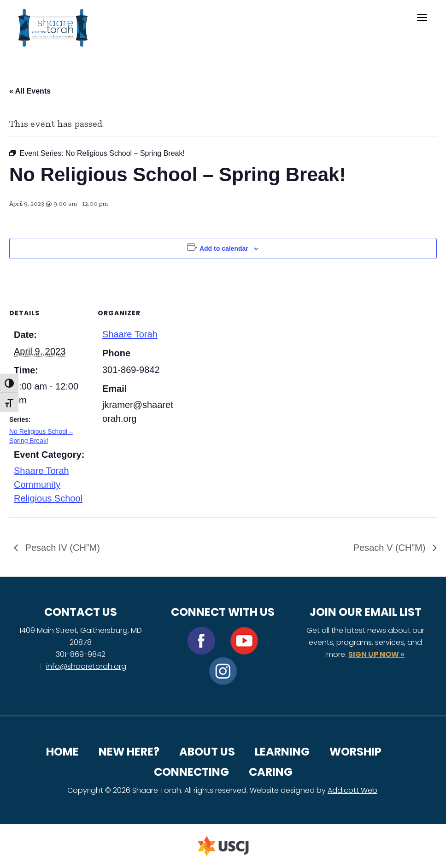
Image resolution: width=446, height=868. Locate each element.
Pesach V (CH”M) (391, 548)
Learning (282, 752)
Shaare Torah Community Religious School (48, 484)
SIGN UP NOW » (376, 654)
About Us (207, 752)
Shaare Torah (130, 334)
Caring (271, 772)
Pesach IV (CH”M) (61, 548)
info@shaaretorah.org (86, 666)
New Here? (129, 752)
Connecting (191, 772)
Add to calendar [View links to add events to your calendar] (224, 248)
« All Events (30, 91)
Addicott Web (352, 790)
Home (62, 752)
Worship (355, 752)
